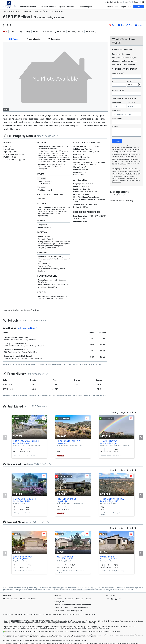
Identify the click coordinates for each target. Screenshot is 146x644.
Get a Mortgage (86, 7)
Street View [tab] (54, 39)
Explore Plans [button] (116, 631)
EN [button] (143, 2)
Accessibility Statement (81, 608)
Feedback (58, 599)
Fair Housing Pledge (75, 611)
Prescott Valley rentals (79, 590)
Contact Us (69, 599)
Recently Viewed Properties (119, 6)
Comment (116, 127)
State (129, 81)
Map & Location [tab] (34, 39)
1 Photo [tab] (13, 39)
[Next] (141, 438)
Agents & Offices (67, 7)
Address (118, 73)
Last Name (131, 103)
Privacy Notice (117, 182)
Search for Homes (29, 7)
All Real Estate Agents (28, 599)
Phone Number (118, 119)
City (114, 81)
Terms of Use (133, 180)
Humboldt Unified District (27, 328)
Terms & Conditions (62, 608)
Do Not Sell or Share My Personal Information (73, 605)
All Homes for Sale (10, 599)
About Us (128, 2)
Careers (137, 2)
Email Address (118, 111)
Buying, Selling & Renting (113, 2)
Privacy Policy (60, 602)
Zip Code (118, 90)
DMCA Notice (60, 611)
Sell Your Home (48, 7)
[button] (139, 6)
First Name (117, 103)
